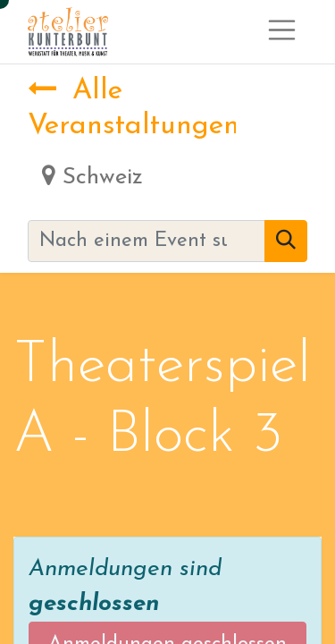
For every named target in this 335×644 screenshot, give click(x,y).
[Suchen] (286, 241)
